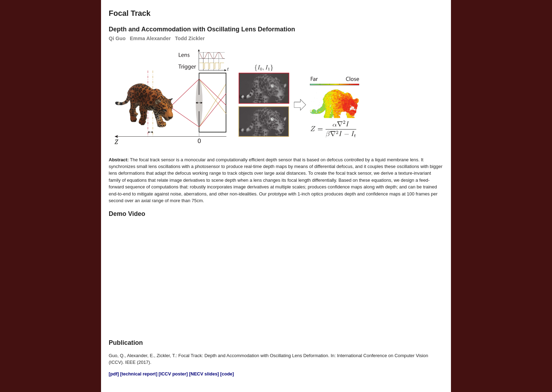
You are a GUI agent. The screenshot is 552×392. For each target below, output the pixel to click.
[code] (227, 374)
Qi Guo (117, 38)
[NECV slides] (204, 374)
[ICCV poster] (173, 374)
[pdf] (114, 374)
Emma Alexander (150, 38)
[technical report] (139, 374)
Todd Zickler (190, 38)
